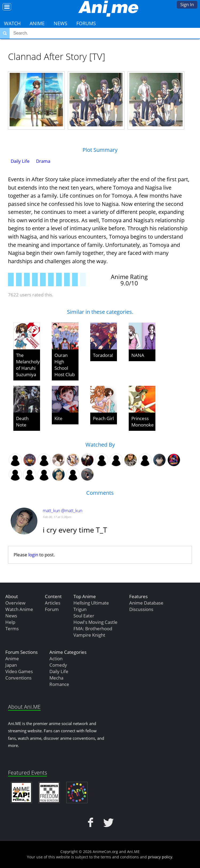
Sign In (187, 4)
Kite (58, 418)
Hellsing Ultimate (91, 603)
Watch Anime (19, 609)
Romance (59, 684)
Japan (11, 665)
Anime (37, 23)
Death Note (22, 422)
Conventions (18, 678)
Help (10, 622)
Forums (86, 23)
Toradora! (103, 355)
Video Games (19, 671)
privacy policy (160, 857)
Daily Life (20, 161)
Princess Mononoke (143, 422)
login (33, 555)
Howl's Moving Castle (95, 622)
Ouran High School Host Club (65, 365)
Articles (53, 603)
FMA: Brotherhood (93, 629)
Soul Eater (84, 616)
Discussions (141, 609)
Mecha (56, 678)
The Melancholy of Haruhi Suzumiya (28, 365)
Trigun (80, 609)
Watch (12, 23)
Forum (52, 609)
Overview (15, 603)
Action (56, 658)
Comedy (58, 665)
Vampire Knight (89, 635)
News (60, 23)
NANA (138, 355)
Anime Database (146, 603)
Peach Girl (103, 418)
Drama (43, 161)
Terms (12, 629)
